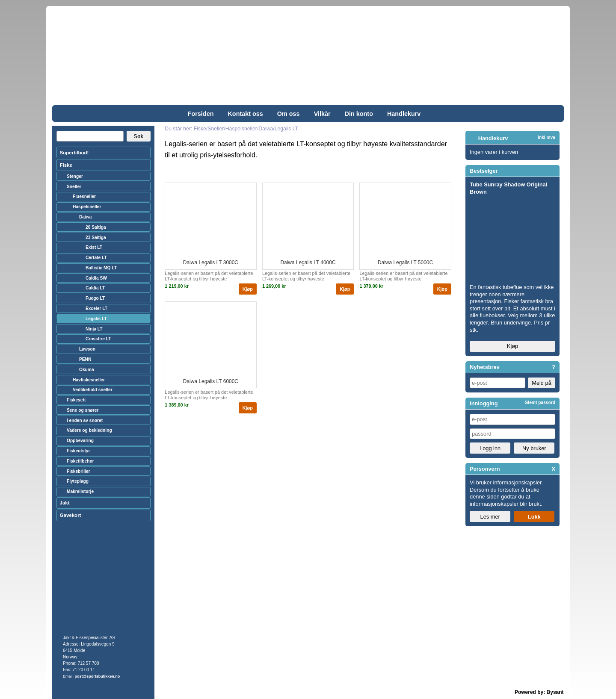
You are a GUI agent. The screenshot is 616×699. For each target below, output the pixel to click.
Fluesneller (84, 196)
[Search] (90, 136)
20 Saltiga (96, 227)
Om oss (289, 114)
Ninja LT (94, 329)
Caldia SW (96, 278)
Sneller (74, 187)
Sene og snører (83, 410)
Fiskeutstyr (78, 451)
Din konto (359, 114)
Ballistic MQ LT (101, 268)
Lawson (87, 349)
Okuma (87, 370)
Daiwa (86, 217)
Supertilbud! (74, 153)
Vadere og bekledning (89, 430)
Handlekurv (404, 114)
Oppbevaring (80, 441)
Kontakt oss (245, 114)
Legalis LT (96, 319)
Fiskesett (76, 400)
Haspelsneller (87, 207)
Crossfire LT (98, 339)
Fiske (66, 165)
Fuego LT (95, 298)
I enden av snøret (85, 420)
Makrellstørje (80, 491)
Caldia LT (95, 288)
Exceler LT (96, 308)
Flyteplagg (78, 481)
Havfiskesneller (89, 380)
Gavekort (71, 515)
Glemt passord (540, 403)
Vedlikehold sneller (93, 390)
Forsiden (201, 114)
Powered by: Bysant (539, 692)
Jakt (65, 503)
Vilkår (322, 114)
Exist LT (94, 247)
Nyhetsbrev (485, 367)
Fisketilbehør (80, 461)
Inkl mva (546, 137)
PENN (85, 359)
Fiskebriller (78, 471)
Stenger (75, 176)
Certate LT (96, 258)
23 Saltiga (96, 237)
